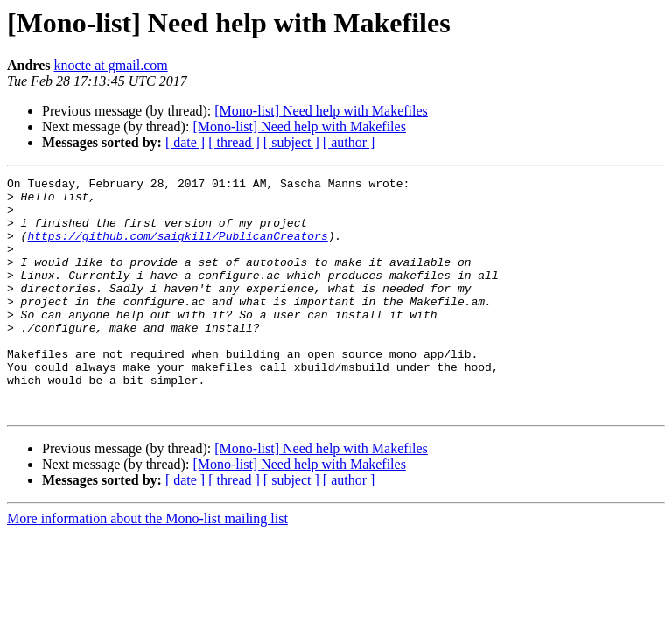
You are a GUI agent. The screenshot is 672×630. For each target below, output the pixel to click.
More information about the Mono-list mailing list (147, 566)
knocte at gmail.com (111, 65)
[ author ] (349, 142)
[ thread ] (234, 142)
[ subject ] (291, 142)
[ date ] (185, 142)
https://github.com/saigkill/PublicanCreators (177, 248)
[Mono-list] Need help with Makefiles (321, 111)
